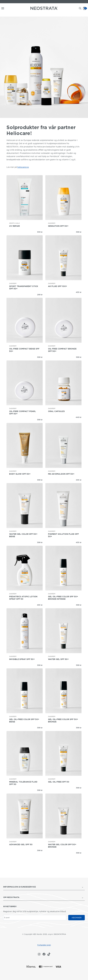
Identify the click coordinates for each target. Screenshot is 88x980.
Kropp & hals (14, 223)
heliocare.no (23, 167)
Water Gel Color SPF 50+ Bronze (62, 846)
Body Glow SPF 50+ (20, 474)
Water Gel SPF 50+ (58, 659)
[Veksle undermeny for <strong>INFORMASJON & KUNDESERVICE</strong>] (83, 887)
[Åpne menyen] (2, 8)
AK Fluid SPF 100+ (58, 286)
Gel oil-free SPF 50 (59, 782)
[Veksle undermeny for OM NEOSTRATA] (83, 898)
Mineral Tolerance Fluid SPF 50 (23, 783)
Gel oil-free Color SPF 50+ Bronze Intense (63, 598)
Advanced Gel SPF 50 (21, 844)
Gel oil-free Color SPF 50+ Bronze (63, 721)
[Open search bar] (80, 8)
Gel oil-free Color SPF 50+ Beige (24, 721)
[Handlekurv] (85, 8)
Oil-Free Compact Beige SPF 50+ (24, 350)
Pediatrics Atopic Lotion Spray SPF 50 (23, 598)
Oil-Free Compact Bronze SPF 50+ (62, 350)
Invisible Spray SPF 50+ (22, 659)
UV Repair (14, 226)
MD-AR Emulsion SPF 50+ (61, 474)
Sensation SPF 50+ (58, 226)
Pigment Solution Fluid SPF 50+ (63, 535)
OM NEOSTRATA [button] (11, 897)
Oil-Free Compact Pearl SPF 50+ (23, 412)
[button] (42, 887)
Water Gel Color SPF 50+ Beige (23, 535)
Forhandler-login (44, 945)
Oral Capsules (56, 411)
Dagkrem (52, 223)
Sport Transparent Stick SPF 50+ (24, 287)
